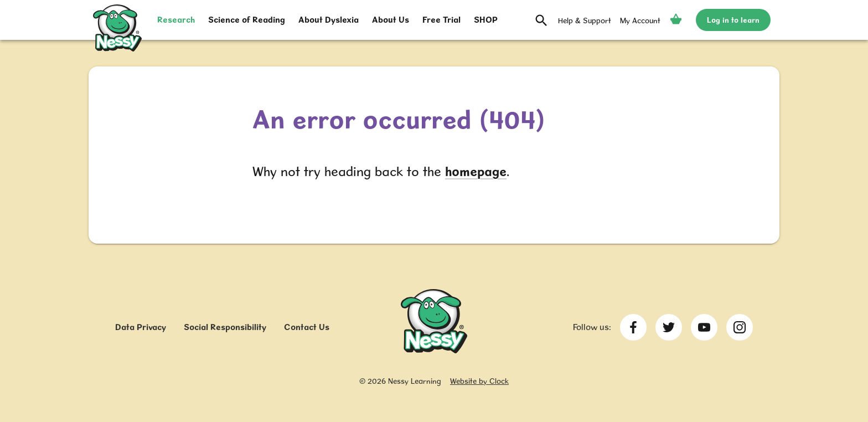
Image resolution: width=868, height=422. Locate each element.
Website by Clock (479, 381)
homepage (476, 171)
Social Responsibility (225, 327)
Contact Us (307, 327)
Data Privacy (141, 327)
